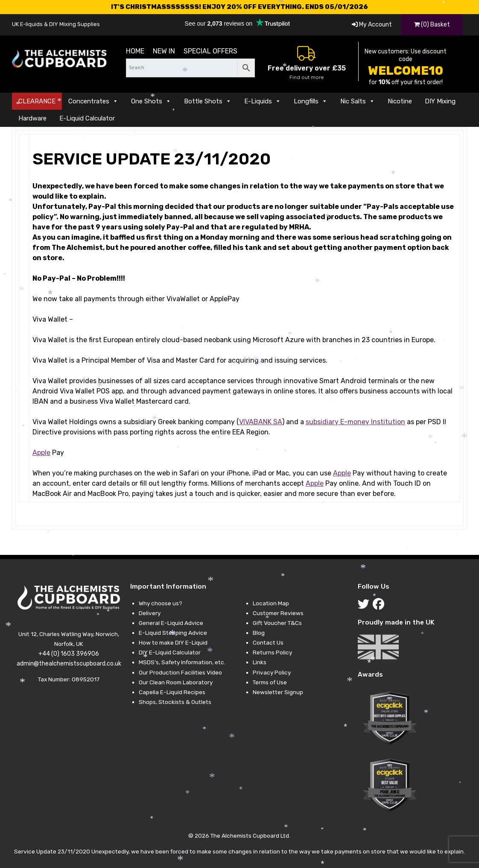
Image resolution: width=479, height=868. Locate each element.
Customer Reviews (278, 613)
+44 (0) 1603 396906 (69, 654)
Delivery (150, 613)
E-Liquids (263, 101)
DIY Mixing (440, 101)
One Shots (151, 101)
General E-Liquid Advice (171, 623)
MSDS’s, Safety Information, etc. (182, 662)
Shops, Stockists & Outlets (175, 702)
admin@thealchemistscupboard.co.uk (69, 664)
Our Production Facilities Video (180, 672)
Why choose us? (161, 603)
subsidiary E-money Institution (355, 422)
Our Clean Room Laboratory (176, 682)
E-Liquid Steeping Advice (173, 633)
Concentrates (93, 101)
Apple (41, 453)
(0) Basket (432, 25)
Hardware (32, 118)
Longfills (311, 101)
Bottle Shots (208, 101)
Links (260, 662)
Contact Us (268, 642)
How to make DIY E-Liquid (173, 642)
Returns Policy (272, 652)
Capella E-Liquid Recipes (172, 692)
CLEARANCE (37, 101)
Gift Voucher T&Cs (277, 623)
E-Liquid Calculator (87, 118)
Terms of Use (270, 682)
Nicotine (400, 101)
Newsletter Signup (278, 692)
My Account (372, 25)
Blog (259, 633)
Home (135, 51)
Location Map (271, 603)
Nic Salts (358, 101)
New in (164, 51)
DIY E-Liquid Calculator (170, 652)
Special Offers (210, 51)
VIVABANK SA (261, 422)
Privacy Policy (272, 672)
